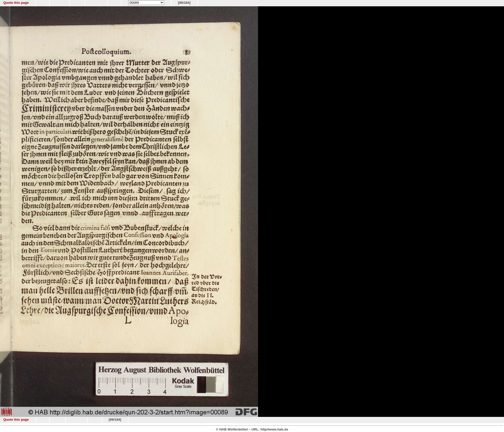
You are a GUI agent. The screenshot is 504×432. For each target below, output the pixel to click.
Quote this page (16, 3)
